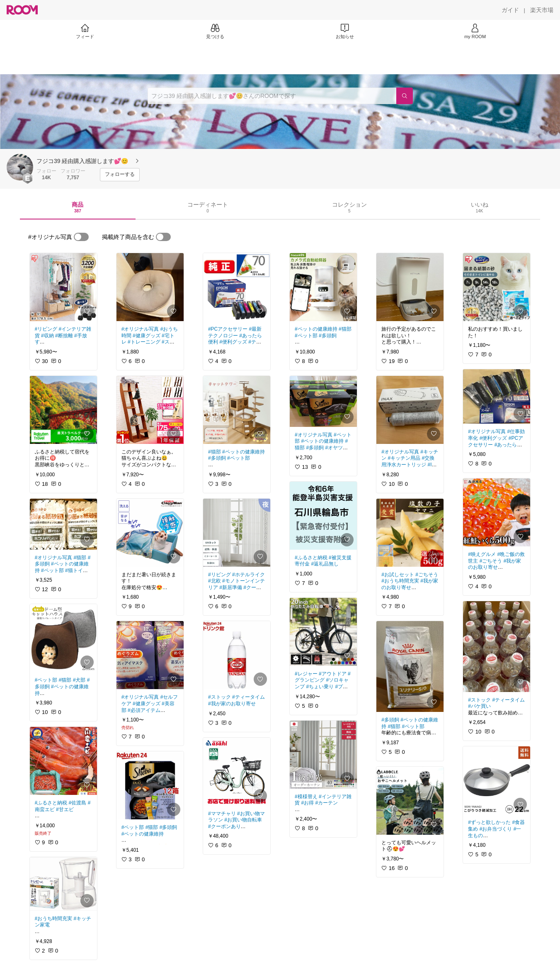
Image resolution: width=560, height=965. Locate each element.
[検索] (405, 96)
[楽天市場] (542, 10)
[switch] (81, 237)
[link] (63, 287)
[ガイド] (510, 10)
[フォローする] (120, 175)
